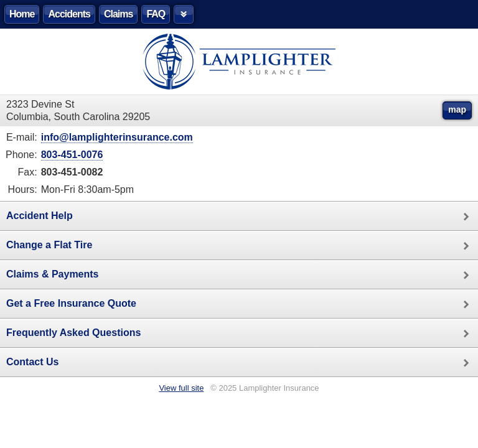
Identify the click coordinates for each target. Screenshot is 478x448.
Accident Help (242, 217)
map (457, 110)
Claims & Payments (242, 275)
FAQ (156, 14)
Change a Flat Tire (242, 246)
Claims (118, 14)
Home (22, 14)
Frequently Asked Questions (242, 334)
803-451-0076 (72, 155)
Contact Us (242, 363)
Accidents (69, 14)
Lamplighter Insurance (239, 62)
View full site (181, 388)
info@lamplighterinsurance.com (117, 137)
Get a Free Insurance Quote (242, 304)
